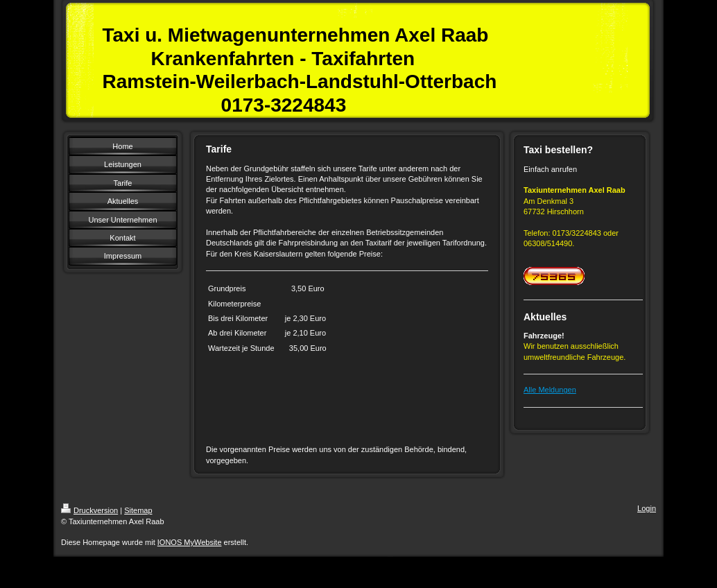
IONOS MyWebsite (190, 542)
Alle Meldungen (550, 390)
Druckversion (89, 510)
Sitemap (138, 510)
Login (647, 508)
